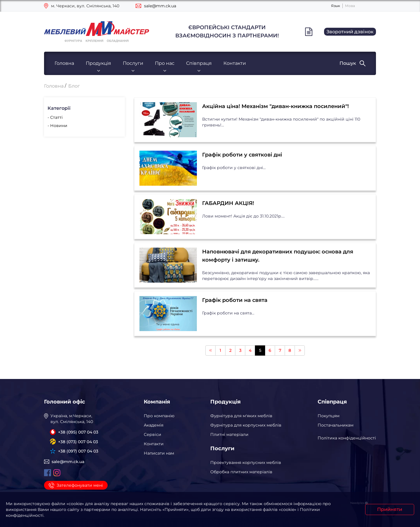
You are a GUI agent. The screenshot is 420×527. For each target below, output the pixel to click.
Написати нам (159, 453)
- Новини (57, 126)
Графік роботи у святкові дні (242, 155)
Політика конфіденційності (347, 438)
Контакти (235, 63)
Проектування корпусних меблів (246, 462)
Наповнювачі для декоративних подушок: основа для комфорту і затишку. (278, 256)
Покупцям (329, 416)
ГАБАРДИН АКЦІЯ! (228, 203)
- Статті (55, 117)
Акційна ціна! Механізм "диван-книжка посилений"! (275, 106)
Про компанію (159, 416)
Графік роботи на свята (235, 300)
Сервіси (153, 434)
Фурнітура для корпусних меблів (246, 425)
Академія (154, 425)
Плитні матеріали (229, 434)
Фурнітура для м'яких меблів (241, 416)
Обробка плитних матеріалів (241, 472)
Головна (64, 63)
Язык (336, 6)
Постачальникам (336, 425)
